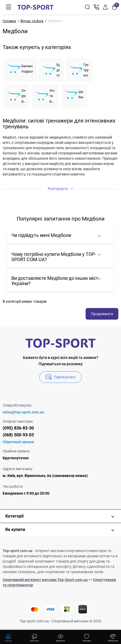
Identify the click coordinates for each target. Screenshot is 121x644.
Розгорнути (60, 189)
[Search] (87, 7)
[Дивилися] (34, 637)
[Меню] (8, 7)
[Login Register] (105, 7)
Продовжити (102, 314)
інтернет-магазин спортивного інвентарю (71, 551)
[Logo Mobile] (35, 7)
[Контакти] (96, 7)
